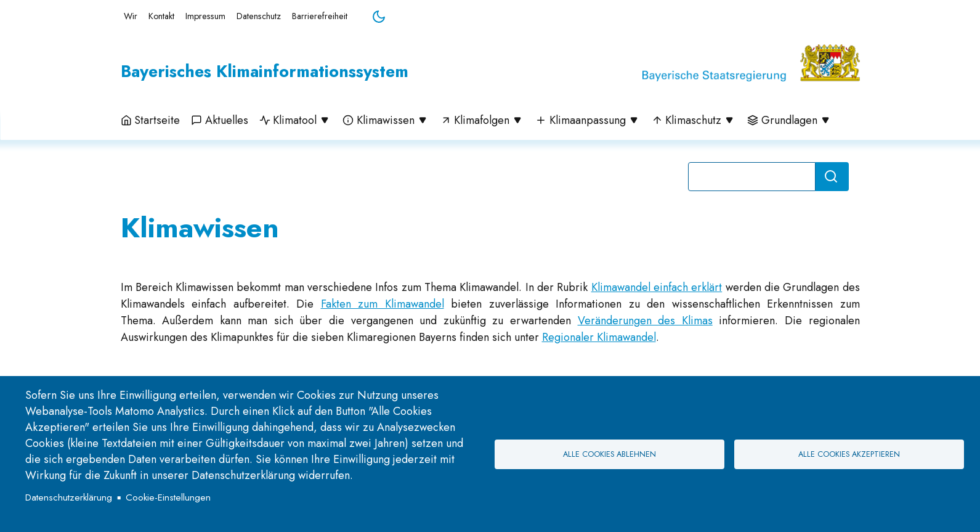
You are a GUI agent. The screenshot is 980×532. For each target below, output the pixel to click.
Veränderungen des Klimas (645, 321)
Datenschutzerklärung (69, 497)
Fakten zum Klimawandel (383, 304)
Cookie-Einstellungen (168, 497)
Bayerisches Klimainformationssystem (265, 71)
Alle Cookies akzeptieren (849, 454)
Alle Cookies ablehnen (609, 454)
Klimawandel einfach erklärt (657, 287)
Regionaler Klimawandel (599, 337)
